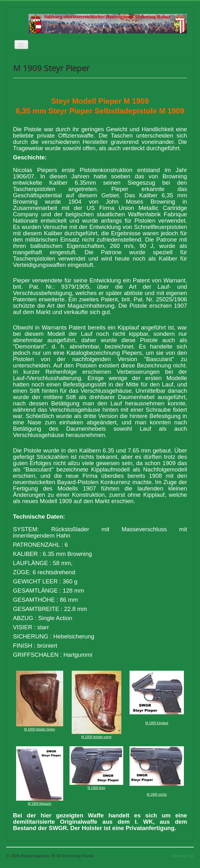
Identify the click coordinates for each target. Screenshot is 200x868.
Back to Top (183, 856)
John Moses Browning (140, 202)
